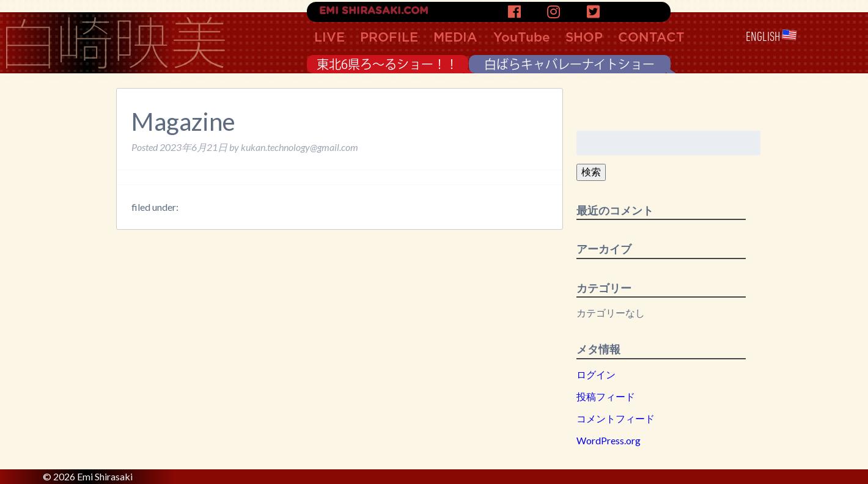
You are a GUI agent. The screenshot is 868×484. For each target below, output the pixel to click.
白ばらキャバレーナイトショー (569, 64)
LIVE (329, 38)
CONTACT (651, 38)
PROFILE (389, 38)
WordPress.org (609, 440)
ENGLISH (771, 37)
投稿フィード (606, 396)
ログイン (596, 374)
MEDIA (455, 38)
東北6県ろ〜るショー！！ (387, 64)
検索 (591, 171)
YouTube (522, 38)
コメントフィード (616, 418)
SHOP (584, 38)
